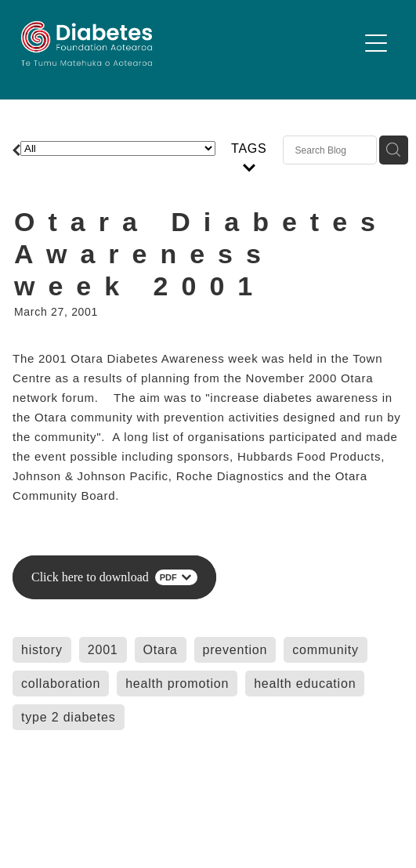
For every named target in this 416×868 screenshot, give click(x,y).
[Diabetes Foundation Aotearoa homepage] (190, 43)
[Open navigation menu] (376, 43)
